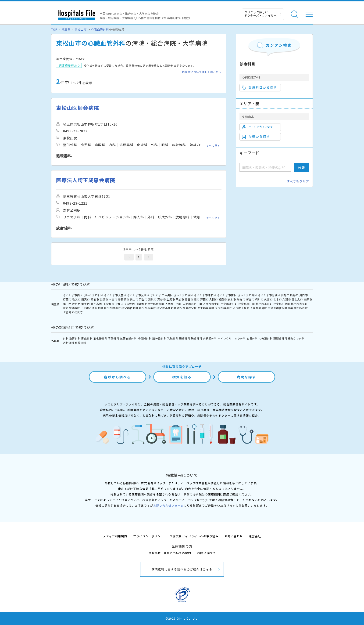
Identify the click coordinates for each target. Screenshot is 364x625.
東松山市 (81, 29)
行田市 (67, 299)
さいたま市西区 (73, 295)
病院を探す (247, 377)
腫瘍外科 (185, 338)
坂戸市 (76, 304)
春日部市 (124, 299)
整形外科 (75, 338)
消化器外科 (100, 338)
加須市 (104, 299)
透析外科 (69, 343)
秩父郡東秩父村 (187, 308)
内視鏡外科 (210, 338)
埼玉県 (66, 29)
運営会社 (255, 536)
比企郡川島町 (282, 304)
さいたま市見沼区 (138, 295)
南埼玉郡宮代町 (278, 308)
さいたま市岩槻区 (269, 295)
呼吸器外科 (145, 338)
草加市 (180, 299)
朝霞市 (223, 299)
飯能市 (95, 299)
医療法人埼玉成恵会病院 (86, 180)
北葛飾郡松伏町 (73, 312)
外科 (66, 338)
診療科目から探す (260, 87)
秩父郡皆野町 (130, 308)
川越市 (285, 295)
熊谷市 (294, 295)
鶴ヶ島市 (96, 304)
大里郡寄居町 (259, 308)
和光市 (241, 299)
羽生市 (143, 299)
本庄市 (113, 299)
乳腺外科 (173, 338)
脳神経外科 (159, 338)
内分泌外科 (266, 338)
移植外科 (81, 343)
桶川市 (259, 299)
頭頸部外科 (280, 338)
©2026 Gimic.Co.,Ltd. (182, 618)
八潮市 (287, 299)
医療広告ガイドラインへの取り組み (194, 536)
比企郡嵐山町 (247, 304)
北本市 (278, 299)
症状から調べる (118, 377)
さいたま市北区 (93, 295)
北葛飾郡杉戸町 (298, 308)
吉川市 (116, 304)
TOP (54, 29)
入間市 (214, 299)
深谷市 (161, 299)
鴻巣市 (152, 299)
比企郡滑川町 (229, 304)
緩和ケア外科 (296, 338)
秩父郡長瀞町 (147, 308)
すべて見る (213, 145)
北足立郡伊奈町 (154, 304)
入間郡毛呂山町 (193, 304)
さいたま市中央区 (161, 295)
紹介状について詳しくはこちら (202, 72)
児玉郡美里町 (206, 308)
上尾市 (171, 299)
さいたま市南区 (227, 295)
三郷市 (308, 299)
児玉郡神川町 (223, 308)
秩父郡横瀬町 (112, 308)
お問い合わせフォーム (168, 505)
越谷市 (189, 299)
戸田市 (204, 299)
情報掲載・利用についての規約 (170, 553)
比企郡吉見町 (299, 304)
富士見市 (297, 299)
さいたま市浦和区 (205, 295)
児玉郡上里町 (241, 308)
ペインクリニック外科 (232, 338)
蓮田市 (67, 304)
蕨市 (197, 299)
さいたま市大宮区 (115, 295)
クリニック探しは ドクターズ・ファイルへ (261, 14)
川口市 (303, 295)
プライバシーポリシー (148, 536)
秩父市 (76, 299)
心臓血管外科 (100, 29)
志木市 (232, 299)
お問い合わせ (234, 536)
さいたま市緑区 (247, 295)
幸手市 (86, 304)
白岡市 (140, 304)
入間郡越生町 (211, 304)
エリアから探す (258, 127)
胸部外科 (197, 338)
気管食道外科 (128, 338)
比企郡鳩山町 (71, 308)
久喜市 (268, 299)
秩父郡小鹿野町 (166, 308)
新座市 (250, 299)
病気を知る (182, 377)
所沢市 (86, 299)
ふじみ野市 (128, 304)
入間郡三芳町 (174, 304)
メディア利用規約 (115, 536)
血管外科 (252, 338)
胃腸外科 (114, 338)
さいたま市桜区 (183, 295)
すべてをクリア (298, 181)
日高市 (107, 304)
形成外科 (87, 338)
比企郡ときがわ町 (92, 308)
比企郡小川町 (264, 304)
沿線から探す (256, 137)
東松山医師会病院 (78, 108)
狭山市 (134, 299)
